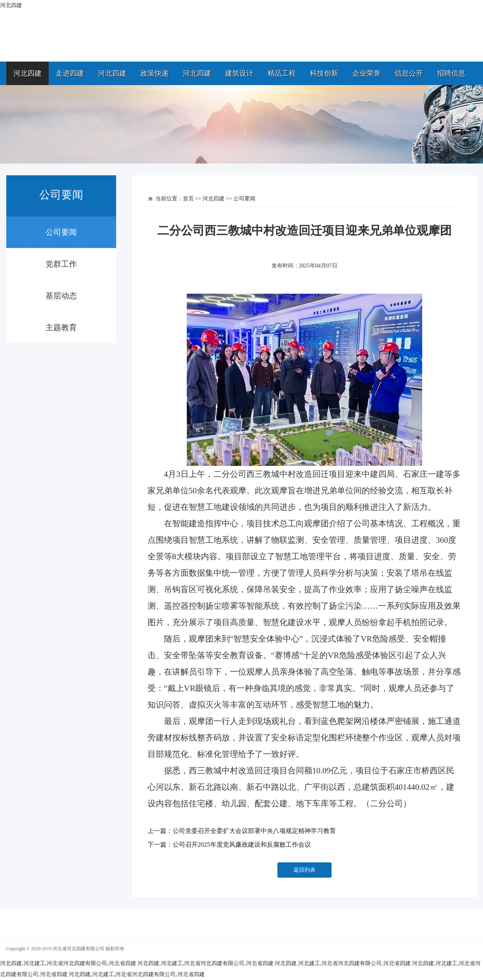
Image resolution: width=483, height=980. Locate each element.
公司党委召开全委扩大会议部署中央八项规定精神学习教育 (254, 831)
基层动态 (61, 296)
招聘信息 (451, 73)
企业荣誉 (366, 73)
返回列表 (304, 870)
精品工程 (282, 73)
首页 (188, 199)
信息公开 (409, 73)
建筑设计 (239, 73)
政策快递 (155, 73)
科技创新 (324, 73)
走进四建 (70, 73)
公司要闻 (61, 232)
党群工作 (61, 264)
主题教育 (61, 327)
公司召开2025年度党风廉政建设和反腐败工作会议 (242, 845)
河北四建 (27, 73)
